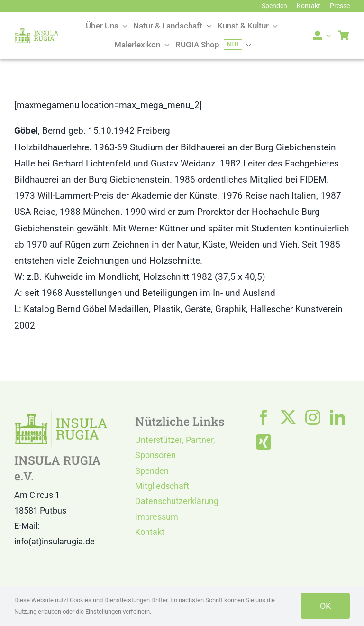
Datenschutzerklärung (177, 501)
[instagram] (313, 417)
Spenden (152, 471)
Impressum (157, 517)
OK (325, 606)
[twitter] (288, 417)
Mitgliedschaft (162, 486)
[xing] (264, 442)
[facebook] (264, 417)
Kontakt (150, 532)
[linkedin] (337, 417)
